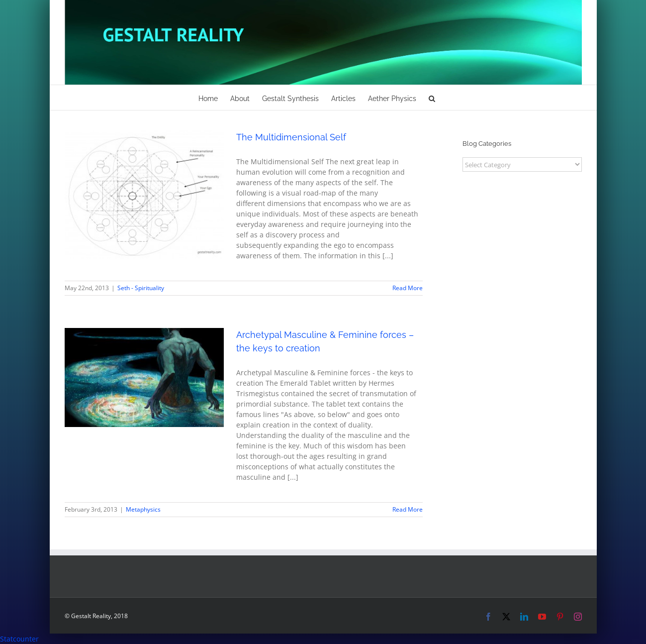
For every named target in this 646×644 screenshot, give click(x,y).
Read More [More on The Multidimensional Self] (408, 288)
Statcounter (19, 639)
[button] (432, 98)
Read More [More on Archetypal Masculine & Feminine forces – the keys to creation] (408, 509)
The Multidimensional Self (291, 137)
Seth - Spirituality (141, 288)
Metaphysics (143, 509)
